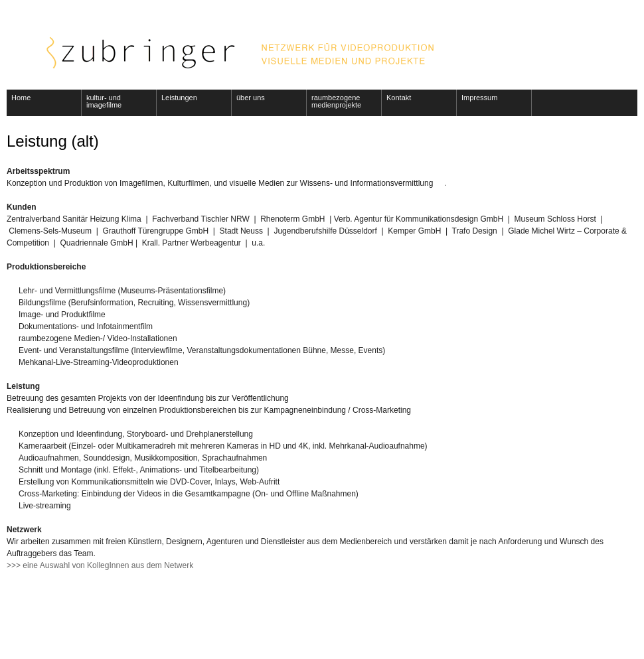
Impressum (479, 98)
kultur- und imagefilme (104, 101)
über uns (251, 98)
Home (21, 98)
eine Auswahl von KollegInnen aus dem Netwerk (108, 565)
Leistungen (179, 98)
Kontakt (399, 98)
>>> (15, 565)
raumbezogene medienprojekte (336, 101)
